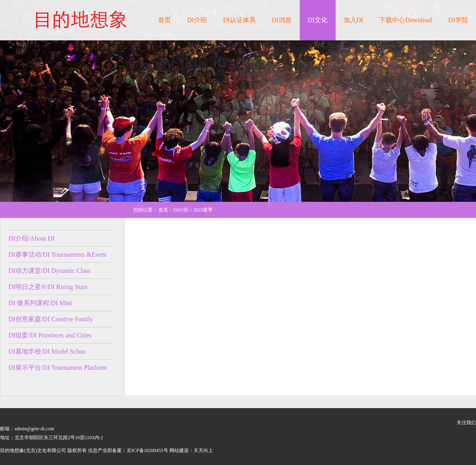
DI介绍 (197, 20)
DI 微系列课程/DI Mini (40, 303)
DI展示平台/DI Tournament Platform (57, 368)
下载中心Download (406, 20)
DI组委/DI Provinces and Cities (50, 335)
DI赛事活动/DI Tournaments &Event (57, 254)
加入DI (354, 20)
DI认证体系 (239, 20)
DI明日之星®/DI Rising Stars (48, 287)
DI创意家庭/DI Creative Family (51, 319)
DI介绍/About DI (31, 238)
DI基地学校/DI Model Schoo (47, 351)
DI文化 (318, 20)
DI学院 (458, 20)
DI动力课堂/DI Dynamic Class (50, 271)
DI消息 (282, 20)
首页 (165, 20)
